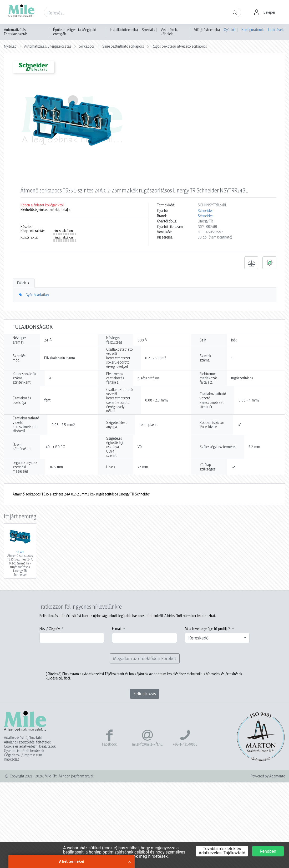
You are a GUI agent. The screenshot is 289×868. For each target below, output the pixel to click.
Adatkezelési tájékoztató (23, 738)
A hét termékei (72, 861)
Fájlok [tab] (24, 283)
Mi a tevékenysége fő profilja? (208, 629)
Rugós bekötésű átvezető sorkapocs (179, 46)
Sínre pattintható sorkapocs (123, 46)
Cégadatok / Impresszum (23, 755)
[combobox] (217, 638)
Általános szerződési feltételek (27, 742)
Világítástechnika (207, 30)
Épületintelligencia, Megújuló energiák (75, 32)
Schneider (205, 211)
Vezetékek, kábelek (169, 32)
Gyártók (230, 30)
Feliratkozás (145, 694)
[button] (266, 12)
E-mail (117, 629)
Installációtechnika (124, 30)
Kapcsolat (11, 759)
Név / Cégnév (50, 629)
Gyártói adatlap (37, 295)
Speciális (148, 30)
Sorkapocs (87, 46)
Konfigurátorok (253, 30)
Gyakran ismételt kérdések (24, 751)
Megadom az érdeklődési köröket (145, 658)
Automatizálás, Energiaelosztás (16, 32)
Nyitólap (10, 46)
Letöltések (276, 30)
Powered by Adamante (268, 776)
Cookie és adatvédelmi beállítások (30, 746)
